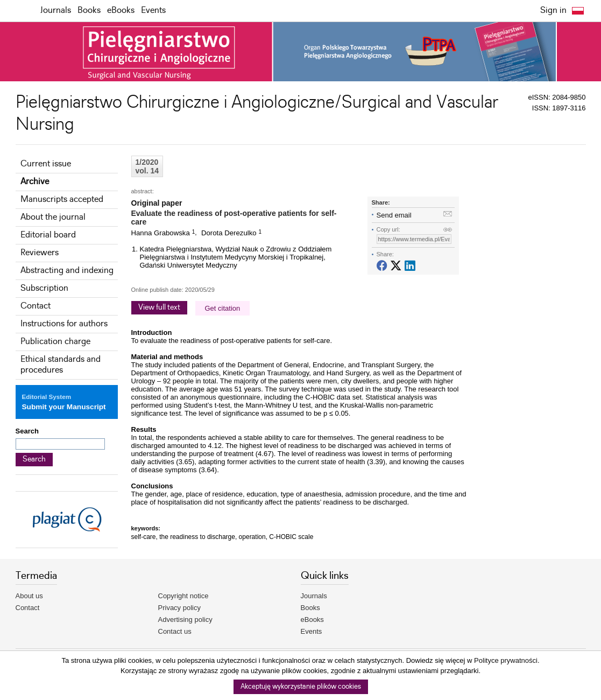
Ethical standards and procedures (61, 365)
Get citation (223, 308)
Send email (394, 215)
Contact (36, 306)
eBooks (121, 10)
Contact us (175, 631)
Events (153, 10)
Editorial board (48, 235)
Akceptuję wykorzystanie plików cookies (301, 687)
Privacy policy (179, 608)
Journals (56, 10)
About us (29, 596)
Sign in (553, 10)
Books (89, 10)
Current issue (46, 164)
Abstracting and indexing (67, 271)
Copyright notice (183, 596)
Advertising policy (185, 619)
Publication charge (55, 342)
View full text (159, 307)
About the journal (53, 217)
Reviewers (40, 253)
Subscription (44, 288)
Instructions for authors (64, 324)
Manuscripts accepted (62, 199)
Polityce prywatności (506, 660)
